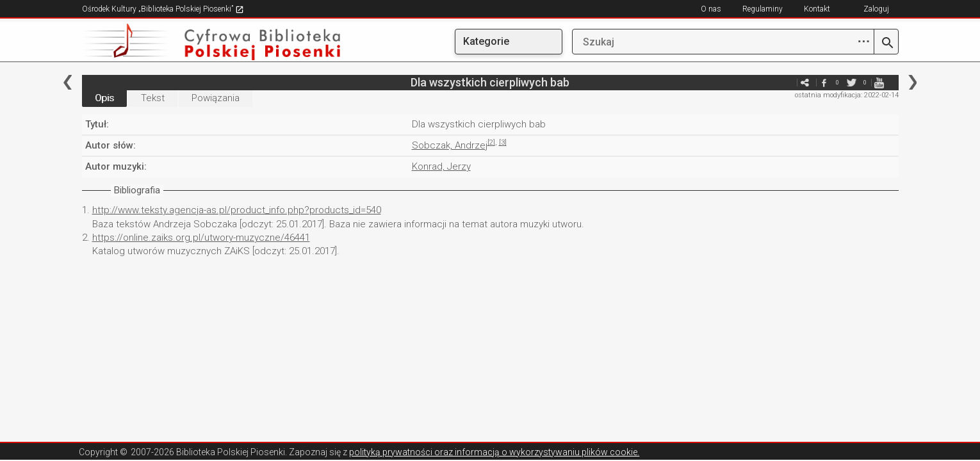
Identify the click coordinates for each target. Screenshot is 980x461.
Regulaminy (763, 9)
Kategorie (486, 41)
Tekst (153, 98)
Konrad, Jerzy (441, 166)
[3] (503, 142)
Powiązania (216, 98)
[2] (491, 142)
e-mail (786, 82)
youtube (879, 82)
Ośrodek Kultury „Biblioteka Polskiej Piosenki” (163, 9)
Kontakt (817, 9)
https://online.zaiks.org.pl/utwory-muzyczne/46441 (201, 238)
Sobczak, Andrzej (450, 145)
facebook (824, 82)
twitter (852, 82)
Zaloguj (876, 9)
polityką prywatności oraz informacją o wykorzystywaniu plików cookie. (494, 452)
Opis (104, 98)
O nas (711, 9)
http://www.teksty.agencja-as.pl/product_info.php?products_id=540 (237, 210)
